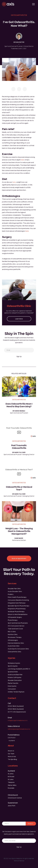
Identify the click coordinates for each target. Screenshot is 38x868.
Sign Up (19, 356)
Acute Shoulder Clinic (15, 591)
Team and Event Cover (15, 629)
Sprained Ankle (13, 672)
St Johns (11, 774)
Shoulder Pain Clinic (14, 589)
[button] (33, 4)
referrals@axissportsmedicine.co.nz (19, 729)
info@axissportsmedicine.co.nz (18, 720)
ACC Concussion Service (16, 626)
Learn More (19, 319)
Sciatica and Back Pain (15, 675)
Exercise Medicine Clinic (16, 643)
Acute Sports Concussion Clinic (18, 649)
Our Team (11, 754)
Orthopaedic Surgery (15, 617)
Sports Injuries (13, 666)
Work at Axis (12, 756)
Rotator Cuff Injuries (15, 677)
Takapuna (11, 782)
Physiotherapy (13, 620)
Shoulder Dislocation (15, 680)
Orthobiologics (13, 640)
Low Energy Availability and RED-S (19, 669)
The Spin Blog (12, 759)
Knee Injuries (12, 686)
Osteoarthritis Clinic (14, 652)
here (23, 160)
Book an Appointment (19, 558)
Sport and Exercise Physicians (18, 623)
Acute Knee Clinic (14, 646)
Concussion (12, 689)
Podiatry (11, 594)
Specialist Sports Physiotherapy (18, 606)
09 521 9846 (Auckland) (16, 706)
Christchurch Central (15, 798)
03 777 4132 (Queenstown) (17, 712)
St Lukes (11, 779)
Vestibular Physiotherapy (16, 611)
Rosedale (11, 788)
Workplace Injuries (14, 663)
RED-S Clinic (12, 632)
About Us (11, 751)
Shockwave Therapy (15, 637)
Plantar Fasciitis (13, 683)
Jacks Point (12, 806)
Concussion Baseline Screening (18, 600)
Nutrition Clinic (13, 634)
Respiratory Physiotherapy (17, 609)
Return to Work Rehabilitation (18, 614)
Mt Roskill (11, 777)
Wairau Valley (12, 785)
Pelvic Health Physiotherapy (17, 597)
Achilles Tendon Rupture (16, 692)
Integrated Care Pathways (17, 603)
